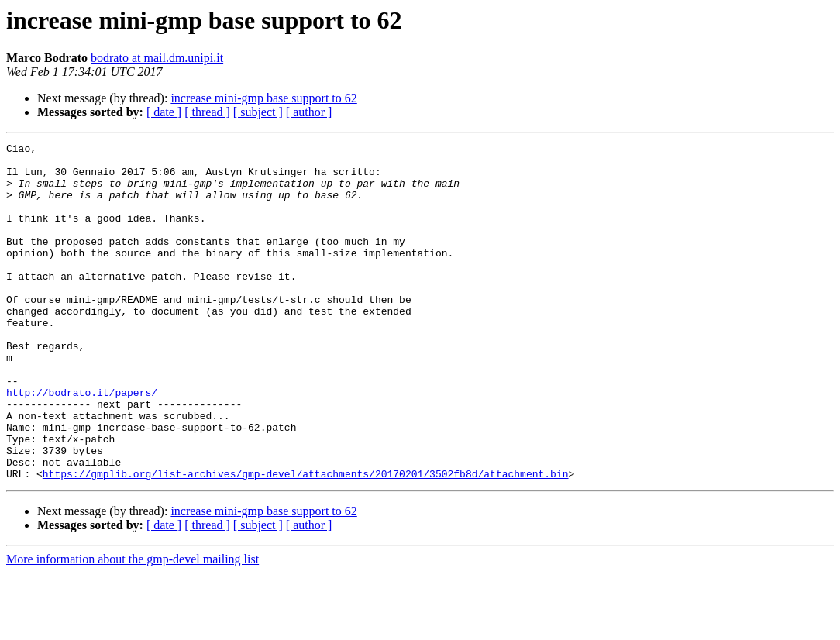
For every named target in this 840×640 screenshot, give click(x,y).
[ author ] (309, 112)
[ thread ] (207, 112)
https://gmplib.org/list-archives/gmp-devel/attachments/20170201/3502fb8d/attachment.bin (306, 541)
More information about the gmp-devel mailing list (133, 626)
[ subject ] (258, 112)
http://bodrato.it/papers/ (82, 443)
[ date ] (164, 112)
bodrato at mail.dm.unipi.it (157, 58)
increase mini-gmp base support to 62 (263, 98)
